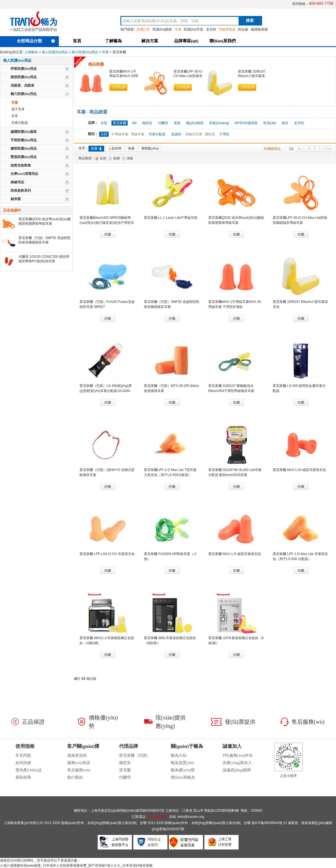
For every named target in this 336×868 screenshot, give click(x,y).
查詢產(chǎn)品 (29, 770)
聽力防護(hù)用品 (85, 52)
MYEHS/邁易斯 (246, 123)
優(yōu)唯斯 (195, 123)
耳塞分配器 (20, 123)
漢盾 (177, 123)
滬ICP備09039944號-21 (269, 823)
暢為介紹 (179, 756)
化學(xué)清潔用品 (24, 174)
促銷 (116, 158)
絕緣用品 (17, 182)
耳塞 (105, 52)
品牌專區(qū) (186, 41)
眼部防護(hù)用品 (24, 77)
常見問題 (23, 756)
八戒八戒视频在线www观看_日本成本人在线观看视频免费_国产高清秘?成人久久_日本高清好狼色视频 (76, 865)
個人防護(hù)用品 (55, 52)
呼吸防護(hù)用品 (24, 69)
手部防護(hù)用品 (24, 140)
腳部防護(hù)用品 (24, 148)
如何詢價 (23, 763)
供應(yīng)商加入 (237, 763)
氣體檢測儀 (259, 29)
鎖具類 (16, 199)
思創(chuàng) (219, 123)
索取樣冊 (23, 777)
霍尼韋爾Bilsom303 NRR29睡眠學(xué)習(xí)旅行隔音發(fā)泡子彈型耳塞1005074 (107, 223)
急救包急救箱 (21, 165)
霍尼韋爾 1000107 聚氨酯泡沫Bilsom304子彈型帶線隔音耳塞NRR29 (231, 391)
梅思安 (147, 123)
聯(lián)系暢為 (183, 777)
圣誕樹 (176, 134)
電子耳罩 (18, 109)
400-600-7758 (321, 3)
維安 (285, 123)
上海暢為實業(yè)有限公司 (23, 823)
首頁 (77, 41)
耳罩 (15, 116)
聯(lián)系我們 (223, 41)
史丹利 (299, 123)
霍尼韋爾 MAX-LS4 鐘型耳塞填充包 (299, 470)
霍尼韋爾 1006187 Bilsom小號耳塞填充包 (252, 76)
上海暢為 (31, 52)
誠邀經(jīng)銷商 (237, 770)
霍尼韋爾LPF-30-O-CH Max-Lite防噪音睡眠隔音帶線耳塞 (188, 76)
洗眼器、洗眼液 (22, 85)
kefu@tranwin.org (191, 817)
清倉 (130, 158)
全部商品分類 (36, 41)
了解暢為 (113, 41)
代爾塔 (163, 123)
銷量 (96, 148)
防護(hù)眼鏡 (162, 29)
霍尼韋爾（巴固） (135, 756)
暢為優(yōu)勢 (183, 770)
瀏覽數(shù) (150, 148)
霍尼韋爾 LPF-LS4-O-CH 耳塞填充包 (107, 554)
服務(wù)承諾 (79, 763)
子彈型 (224, 134)
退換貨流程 (77, 756)
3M (134, 123)
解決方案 (150, 41)
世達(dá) (269, 123)
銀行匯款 (75, 777)
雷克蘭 (125, 770)
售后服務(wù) (79, 770)
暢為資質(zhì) (182, 763)
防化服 (243, 29)
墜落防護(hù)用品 (24, 157)
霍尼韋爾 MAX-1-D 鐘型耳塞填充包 (235, 554)
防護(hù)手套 (194, 29)
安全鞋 (211, 29)
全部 (104, 123)
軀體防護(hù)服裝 (24, 132)
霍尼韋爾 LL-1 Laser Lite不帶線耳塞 (171, 218)
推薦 (131, 148)
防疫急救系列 (21, 191)
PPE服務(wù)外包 (238, 756)
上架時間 (115, 148)
